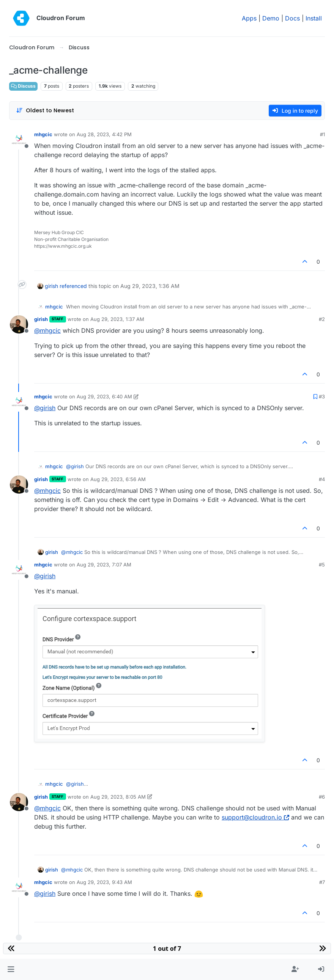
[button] (11, 969)
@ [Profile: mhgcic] (47, 330)
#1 (322, 134)
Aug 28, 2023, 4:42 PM (104, 134)
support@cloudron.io (255, 817)
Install (314, 18)
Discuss (23, 86)
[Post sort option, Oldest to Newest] (45, 111)
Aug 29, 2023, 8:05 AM (118, 797)
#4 (322, 479)
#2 (322, 319)
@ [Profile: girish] (45, 408)
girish (51, 286)
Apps (249, 18)
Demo (271, 18)
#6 (322, 797)
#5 (322, 565)
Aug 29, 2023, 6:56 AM (118, 479)
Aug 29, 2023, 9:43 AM (104, 882)
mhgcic (43, 134)
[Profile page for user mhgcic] (19, 140)
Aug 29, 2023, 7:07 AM (104, 565)
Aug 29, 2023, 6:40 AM (104, 396)
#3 (322, 396)
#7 (322, 882)
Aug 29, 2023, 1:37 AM (117, 319)
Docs (292, 18)
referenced (73, 286)
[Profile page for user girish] (19, 324)
